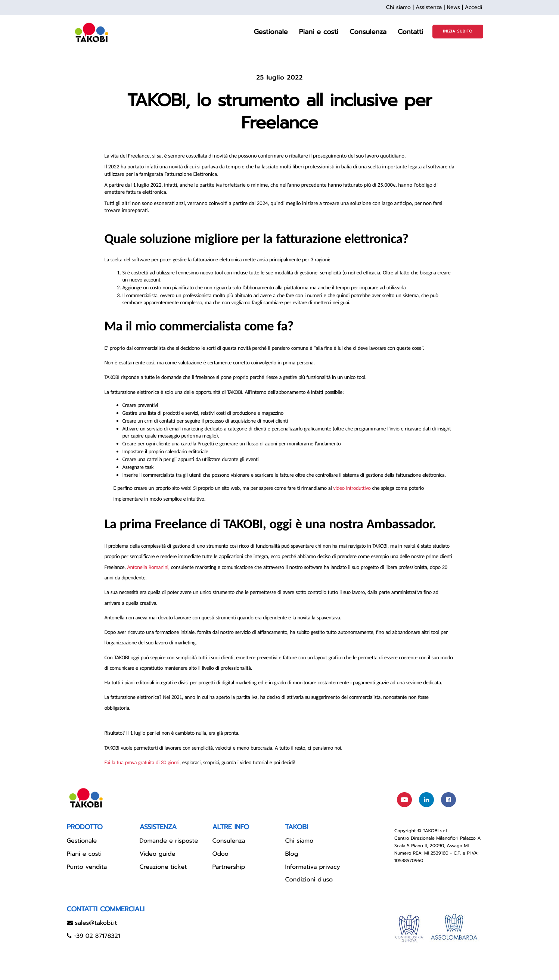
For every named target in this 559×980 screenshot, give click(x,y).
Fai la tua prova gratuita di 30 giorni (142, 762)
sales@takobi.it (96, 923)
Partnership (229, 867)
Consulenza (229, 841)
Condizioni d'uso (309, 880)
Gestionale (82, 841)
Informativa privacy (313, 867)
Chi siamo (398, 7)
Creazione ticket (163, 867)
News (453, 7)
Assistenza (429, 7)
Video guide (158, 854)
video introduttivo (352, 488)
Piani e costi (84, 854)
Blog (292, 854)
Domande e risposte (169, 841)
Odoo (221, 854)
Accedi (473, 7)
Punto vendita (87, 867)
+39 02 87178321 (97, 936)
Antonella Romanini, (148, 567)
